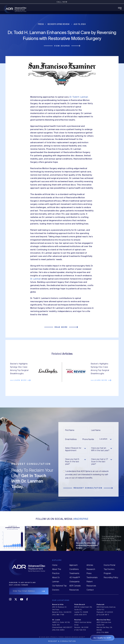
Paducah (101, 605)
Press (41, 24)
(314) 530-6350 (58, 630)
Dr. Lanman (36, 279)
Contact (90, 590)
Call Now (62, 2)
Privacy (54, 637)
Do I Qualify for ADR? (102, 638)
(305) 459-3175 (81, 615)
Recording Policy (111, 578)
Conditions (74, 569)
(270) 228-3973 (103, 615)
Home (55, 565)
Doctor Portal (109, 565)
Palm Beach (80, 605)
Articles (90, 565)
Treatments (74, 573)
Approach (74, 565)
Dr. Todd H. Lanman (79, 97)
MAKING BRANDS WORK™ (75, 637)
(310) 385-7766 (58, 615)
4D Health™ (75, 578)
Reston (78, 620)
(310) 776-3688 (103, 633)
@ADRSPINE (81, 519)
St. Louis (56, 620)
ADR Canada (75, 586)
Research (91, 569)
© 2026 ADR (44, 637)
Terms (61, 637)
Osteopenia (74, 582)
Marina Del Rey (103, 620)
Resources (74, 590)
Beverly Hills (58, 605)
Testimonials (92, 578)
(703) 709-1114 (80, 630)
